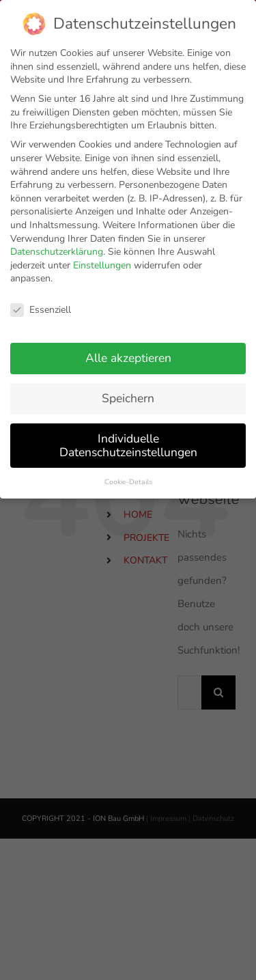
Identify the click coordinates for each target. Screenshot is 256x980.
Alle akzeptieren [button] (128, 350)
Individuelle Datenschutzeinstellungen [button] (128, 437)
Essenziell (41, 302)
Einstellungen (102, 257)
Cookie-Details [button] (128, 473)
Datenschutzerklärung (57, 243)
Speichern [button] (128, 390)
